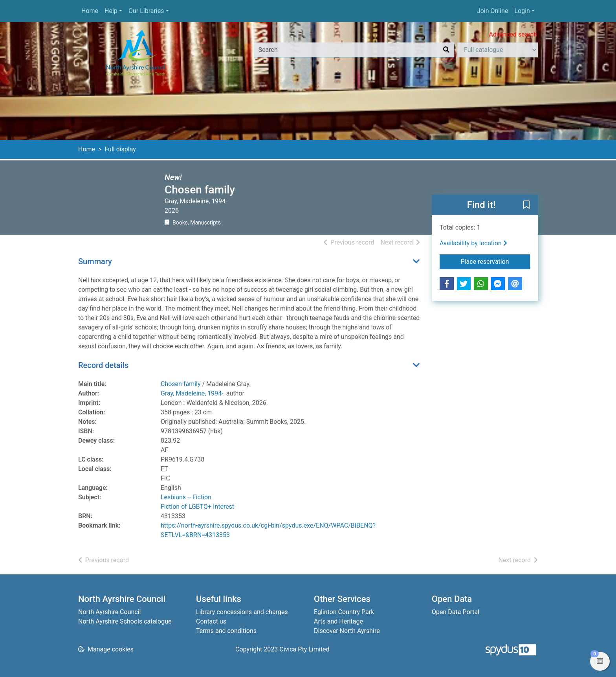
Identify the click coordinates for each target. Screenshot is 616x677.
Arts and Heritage (338, 621)
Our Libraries (146, 11)
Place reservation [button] (496, 261)
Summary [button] (95, 261)
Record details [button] (103, 365)
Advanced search (513, 34)
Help (111, 11)
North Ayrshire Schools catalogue (125, 621)
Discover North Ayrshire (347, 631)
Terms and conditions (226, 631)
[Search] (446, 50)
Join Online (493, 11)
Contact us (211, 621)
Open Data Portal (456, 612)
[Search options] (498, 50)
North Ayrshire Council (109, 612)
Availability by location (473, 243)
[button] (526, 205)
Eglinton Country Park (344, 612)
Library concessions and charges (242, 612)
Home (90, 11)
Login (522, 11)
